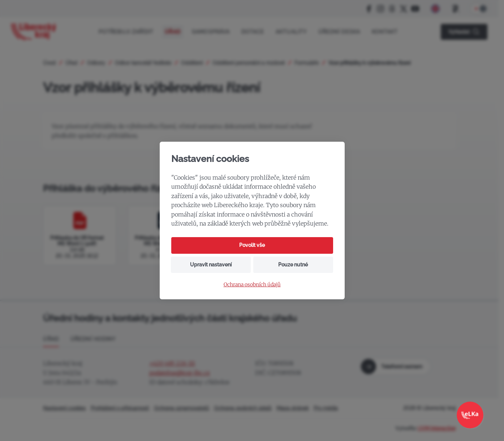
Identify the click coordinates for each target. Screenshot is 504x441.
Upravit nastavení (211, 265)
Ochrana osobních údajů (252, 285)
